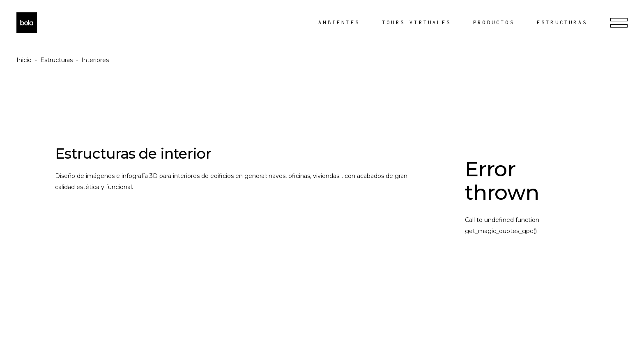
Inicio (24, 60)
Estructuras (56, 60)
